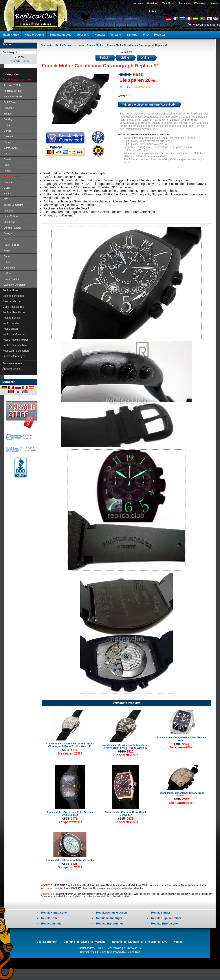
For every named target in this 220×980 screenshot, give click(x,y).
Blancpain (8, 108)
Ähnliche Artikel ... (13, 369)
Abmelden (152, 3)
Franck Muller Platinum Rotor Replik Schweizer (126, 814)
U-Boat (7, 273)
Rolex (6, 262)
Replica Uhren (11, 290)
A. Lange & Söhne (13, 85)
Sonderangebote (60, 35)
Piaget (6, 250)
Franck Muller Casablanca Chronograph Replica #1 (181, 794)
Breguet (7, 114)
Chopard (8, 142)
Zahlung (132, 35)
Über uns (83, 35)
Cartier (7, 131)
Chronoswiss (10, 148)
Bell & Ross (9, 102)
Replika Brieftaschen (15, 345)
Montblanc (9, 222)
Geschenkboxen (12, 301)
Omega (7, 233)
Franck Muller (95, 45)
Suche (7, 45)
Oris (5, 239)
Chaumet (8, 136)
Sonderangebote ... (14, 363)
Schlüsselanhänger (14, 356)
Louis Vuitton (10, 216)
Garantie (133, 942)
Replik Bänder (11, 323)
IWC (5, 199)
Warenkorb (201, 3)
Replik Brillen (10, 329)
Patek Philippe (11, 245)
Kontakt (100, 35)
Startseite (137, 3)
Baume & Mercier (12, 97)
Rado (6, 256)
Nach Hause (11, 35)
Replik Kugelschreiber (15, 340)
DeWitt (7, 159)
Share (152, 11)
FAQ (146, 35)
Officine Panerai (12, 228)
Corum (7, 154)
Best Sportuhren (47, 942)
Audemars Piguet (12, 91)
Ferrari (7, 171)
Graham (7, 182)
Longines (8, 211)
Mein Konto (169, 3)
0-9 (141, 948)
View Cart (199, 25)
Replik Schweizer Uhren (70, 45)
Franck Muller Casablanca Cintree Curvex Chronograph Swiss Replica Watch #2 (126, 746)
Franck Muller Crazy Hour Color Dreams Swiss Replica (70, 814)
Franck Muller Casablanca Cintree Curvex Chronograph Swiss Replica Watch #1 (70, 745)
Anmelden (185, 3)
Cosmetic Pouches (13, 296)
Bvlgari (7, 125)
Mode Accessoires (13, 307)
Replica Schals (11, 318)
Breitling (7, 119)
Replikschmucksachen (16, 351)
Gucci (6, 188)
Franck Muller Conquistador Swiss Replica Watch (182, 739)
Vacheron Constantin (14, 285)
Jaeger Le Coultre (13, 205)
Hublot (7, 193)
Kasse (214, 3)
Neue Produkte (34, 35)
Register (160, 35)
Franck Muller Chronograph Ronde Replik (70, 860)
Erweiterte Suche (18, 61)
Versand (116, 35)
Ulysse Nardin (11, 279)
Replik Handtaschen (14, 334)
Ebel (5, 165)
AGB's (85, 942)
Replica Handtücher (14, 312)
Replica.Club (105, 952)
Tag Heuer (9, 268)
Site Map (150, 942)
